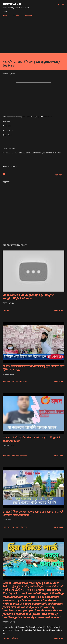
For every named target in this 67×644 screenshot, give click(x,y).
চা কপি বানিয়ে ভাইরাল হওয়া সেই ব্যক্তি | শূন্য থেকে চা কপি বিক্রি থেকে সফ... (33, 368)
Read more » (59, 310)
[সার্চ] (58, 4)
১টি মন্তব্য (15, 638)
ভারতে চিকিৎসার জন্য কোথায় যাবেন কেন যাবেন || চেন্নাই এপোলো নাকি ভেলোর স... (33, 513)
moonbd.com (12, 4)
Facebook (28, 15)
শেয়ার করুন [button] (58, 175)
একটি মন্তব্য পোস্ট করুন (19, 382)
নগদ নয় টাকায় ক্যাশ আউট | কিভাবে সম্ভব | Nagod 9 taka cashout (31, 439)
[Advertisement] (33, 34)
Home (5, 15)
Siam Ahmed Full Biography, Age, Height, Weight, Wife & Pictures (28, 297)
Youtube (16, 15)
